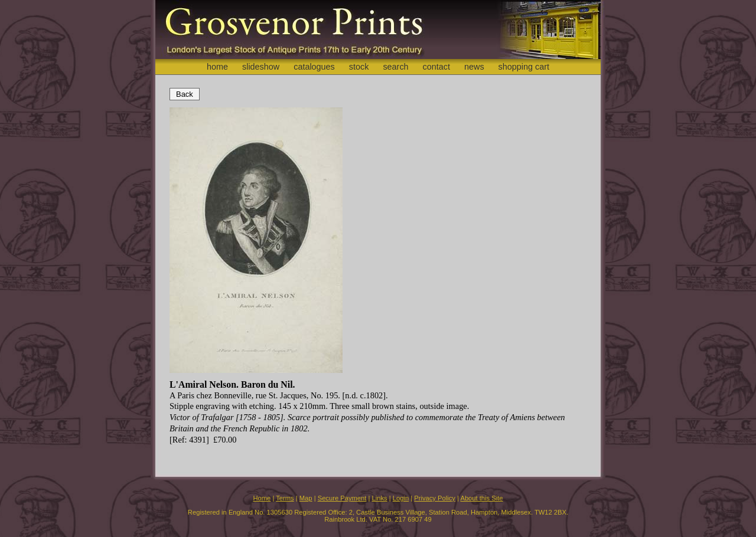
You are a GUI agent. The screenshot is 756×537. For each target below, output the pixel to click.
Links (380, 498)
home (217, 67)
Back (185, 94)
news (474, 67)
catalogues (314, 67)
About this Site (481, 498)
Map (306, 498)
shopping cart (524, 67)
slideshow (261, 67)
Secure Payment (342, 498)
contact (436, 67)
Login (401, 498)
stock (359, 67)
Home (262, 498)
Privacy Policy (435, 498)
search (395, 67)
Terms (285, 498)
